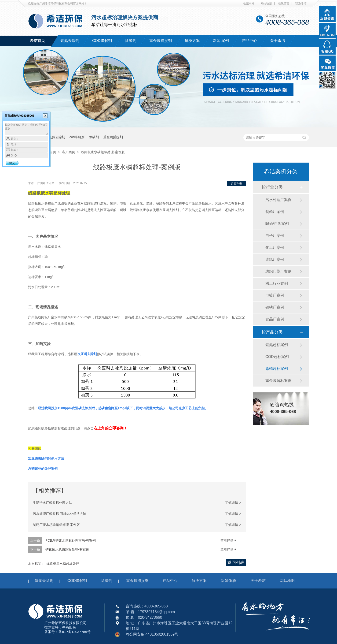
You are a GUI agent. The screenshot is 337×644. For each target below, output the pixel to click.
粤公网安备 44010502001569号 (152, 634)
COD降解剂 (102, 41)
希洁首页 (37, 41)
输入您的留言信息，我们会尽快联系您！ (27, 129)
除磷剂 (131, 41)
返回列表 (236, 184)
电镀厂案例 (275, 295)
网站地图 (266, 4)
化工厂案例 (275, 248)
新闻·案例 (221, 41)
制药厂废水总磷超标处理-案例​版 (56, 525)
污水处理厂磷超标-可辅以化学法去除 (60, 514)
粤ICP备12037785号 (75, 632)
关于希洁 (278, 41)
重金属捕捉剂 (161, 41)
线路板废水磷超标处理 (63, 564)
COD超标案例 (277, 357)
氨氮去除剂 (70, 41)
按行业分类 (272, 187)
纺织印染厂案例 (278, 271)
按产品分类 (272, 332)
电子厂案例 (275, 236)
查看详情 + (228, 540)
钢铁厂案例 (275, 307)
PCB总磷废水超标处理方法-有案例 (71, 540)
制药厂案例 (275, 212)
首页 (53, 152)
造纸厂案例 (275, 259)
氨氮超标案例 (277, 345)
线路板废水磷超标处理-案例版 (103, 152)
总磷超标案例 (277, 369)
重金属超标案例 (278, 381)
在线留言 (284, 4)
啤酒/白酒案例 (277, 224)
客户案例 (69, 152)
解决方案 (192, 41)
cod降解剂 (77, 137)
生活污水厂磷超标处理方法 (52, 503)
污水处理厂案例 (278, 200)
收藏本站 (249, 4)
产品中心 (249, 41)
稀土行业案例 (277, 283)
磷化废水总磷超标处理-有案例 (67, 549)
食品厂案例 (275, 319)
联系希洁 (301, 4)
